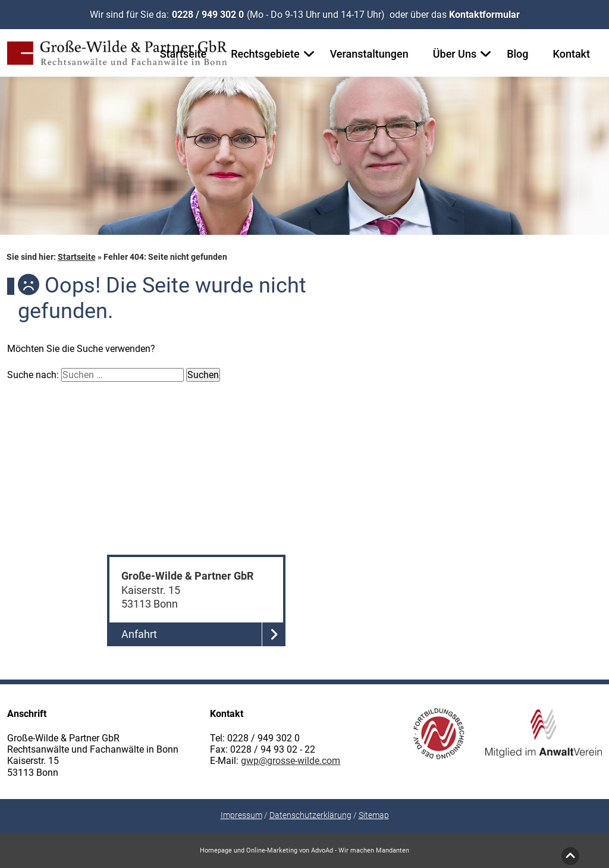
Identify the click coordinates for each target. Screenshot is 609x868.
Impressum (241, 815)
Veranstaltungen (369, 54)
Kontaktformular (484, 15)
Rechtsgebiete (265, 54)
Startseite (183, 54)
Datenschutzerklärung (310, 815)
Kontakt (572, 54)
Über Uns (455, 54)
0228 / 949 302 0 (208, 15)
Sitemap (374, 815)
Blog (517, 54)
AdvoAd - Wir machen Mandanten (360, 850)
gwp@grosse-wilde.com (291, 761)
